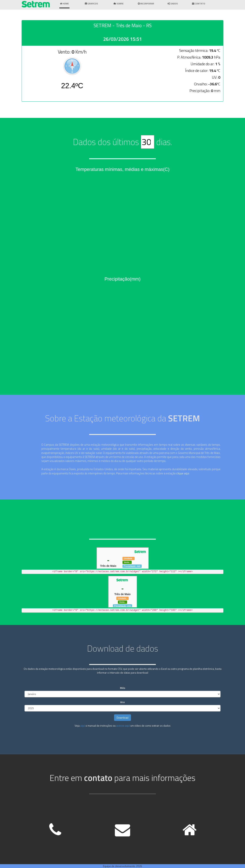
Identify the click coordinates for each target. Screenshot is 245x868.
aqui (83, 726)
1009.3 (208, 57)
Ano (122, 702)
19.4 (213, 51)
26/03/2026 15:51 (122, 39)
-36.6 (213, 84)
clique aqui (183, 473)
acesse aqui (123, 726)
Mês (123, 688)
